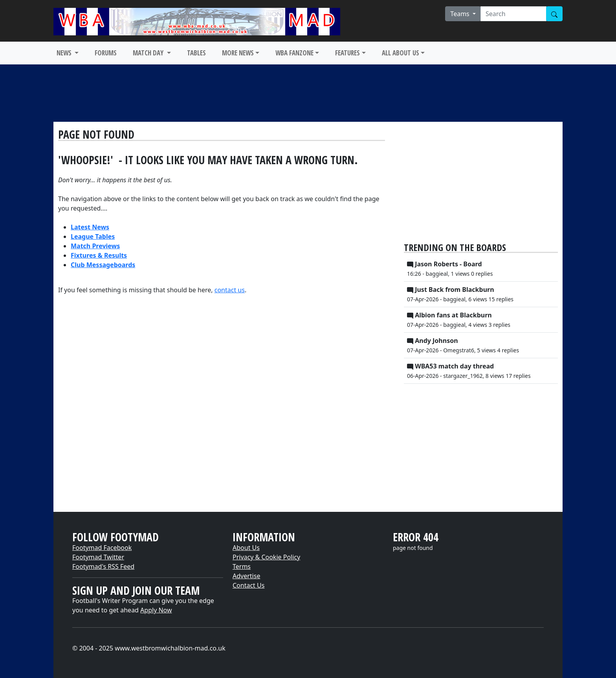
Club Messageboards (103, 265)
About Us (246, 548)
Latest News (90, 227)
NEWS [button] (65, 53)
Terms (242, 566)
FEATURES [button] (347, 53)
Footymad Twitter (98, 557)
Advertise (246, 576)
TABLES (196, 53)
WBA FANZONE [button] (294, 53)
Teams (461, 14)
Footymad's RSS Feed (103, 566)
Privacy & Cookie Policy (266, 557)
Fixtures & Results (99, 255)
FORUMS (106, 53)
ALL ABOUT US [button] (401, 53)
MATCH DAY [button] (149, 53)
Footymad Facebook (102, 548)
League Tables (93, 236)
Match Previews (95, 246)
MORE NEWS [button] (238, 53)
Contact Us (248, 585)
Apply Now (156, 610)
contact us (230, 290)
